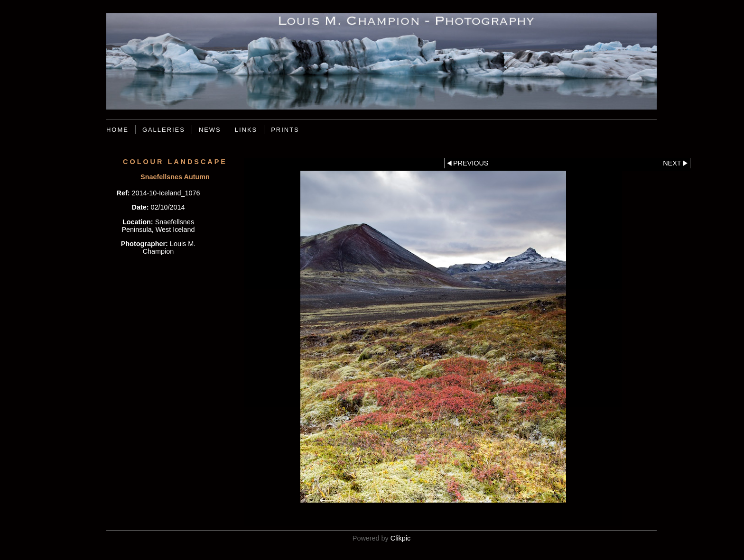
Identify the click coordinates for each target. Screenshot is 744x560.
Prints (285, 130)
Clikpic (400, 538)
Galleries (164, 130)
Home (117, 130)
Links (246, 130)
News (210, 130)
